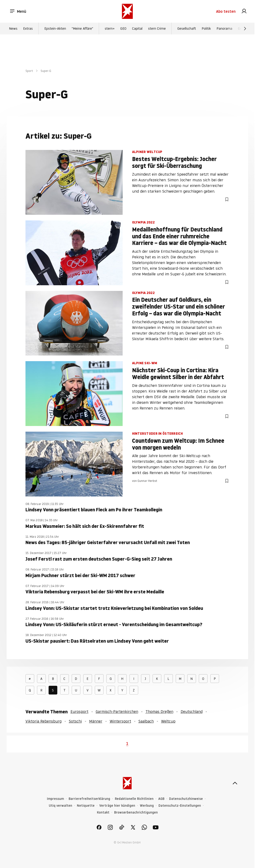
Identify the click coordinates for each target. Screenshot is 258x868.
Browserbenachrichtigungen (136, 812)
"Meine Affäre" (82, 29)
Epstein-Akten (55, 29)
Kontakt (103, 812)
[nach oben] (235, 783)
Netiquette (86, 806)
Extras (28, 29)
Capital (137, 29)
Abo (226, 11)
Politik (206, 29)
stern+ (110, 29)
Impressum (55, 799)
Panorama (224, 29)
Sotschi (75, 721)
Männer (96, 721)
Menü (18, 11)
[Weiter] (245, 29)
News (13, 29)
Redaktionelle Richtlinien (134, 799)
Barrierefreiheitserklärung (89, 799)
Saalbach (146, 721)
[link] (244, 11)
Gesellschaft (187, 29)
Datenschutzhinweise (186, 799)
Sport (29, 71)
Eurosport (79, 711)
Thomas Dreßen (159, 711)
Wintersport (120, 721)
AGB (161, 799)
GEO (123, 29)
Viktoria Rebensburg (44, 721)
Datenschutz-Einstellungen (180, 806)
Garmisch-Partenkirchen (117, 711)
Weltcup (168, 721)
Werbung (147, 806)
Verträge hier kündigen (117, 806)
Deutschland (192, 711)
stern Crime (157, 29)
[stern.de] (127, 11)
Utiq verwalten (60, 806)
